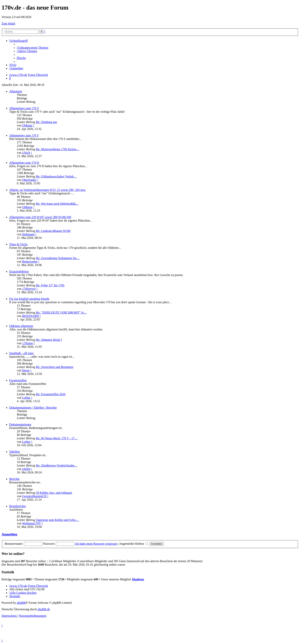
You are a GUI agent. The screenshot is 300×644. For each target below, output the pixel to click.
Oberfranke (29, 180)
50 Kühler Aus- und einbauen (54, 493)
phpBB (21, 603)
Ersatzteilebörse (19, 271)
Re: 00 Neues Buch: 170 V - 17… (57, 438)
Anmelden (9, 534)
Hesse (26, 370)
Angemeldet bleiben (134, 544)
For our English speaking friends (29, 299)
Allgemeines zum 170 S (24, 135)
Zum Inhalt (8, 23)
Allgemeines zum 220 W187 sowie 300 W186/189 (40, 217)
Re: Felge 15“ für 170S (50, 285)
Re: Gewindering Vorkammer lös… (58, 258)
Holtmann (28, 234)
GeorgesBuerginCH (34, 496)
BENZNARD (31, 316)
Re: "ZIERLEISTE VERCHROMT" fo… (61, 313)
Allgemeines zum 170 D (24, 163)
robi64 (26, 469)
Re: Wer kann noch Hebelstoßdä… (57, 204)
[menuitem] (33, 48)
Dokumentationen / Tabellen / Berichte (33, 408)
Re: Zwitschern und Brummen (55, 367)
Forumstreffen (18, 380)
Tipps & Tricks (18, 244)
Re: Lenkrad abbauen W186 (53, 231)
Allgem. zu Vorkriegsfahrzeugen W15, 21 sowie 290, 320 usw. (48, 190)
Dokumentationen (20, 424)
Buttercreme (30, 262)
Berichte (14, 479)
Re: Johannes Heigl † (49, 340)
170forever (29, 289)
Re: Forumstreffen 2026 (51, 394)
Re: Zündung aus (46, 122)
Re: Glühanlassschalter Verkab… (56, 176)
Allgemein (16, 91)
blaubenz (138, 579)
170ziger (28, 343)
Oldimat (27, 125)
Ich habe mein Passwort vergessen (96, 544)
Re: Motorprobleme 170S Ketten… (58, 149)
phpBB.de (44, 609)
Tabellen (14, 452)
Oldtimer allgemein (21, 326)
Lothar (26, 398)
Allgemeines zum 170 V (24, 108)
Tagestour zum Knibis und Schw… (57, 520)
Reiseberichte (18, 506)
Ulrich (26, 153)
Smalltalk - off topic (22, 353)
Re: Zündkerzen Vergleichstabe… (57, 465)
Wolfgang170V (32, 523)
